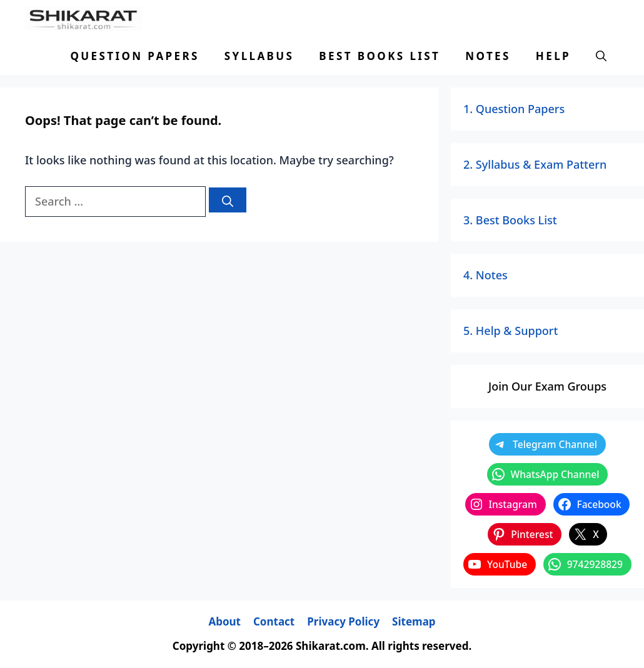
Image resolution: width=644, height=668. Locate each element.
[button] (601, 56)
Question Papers (134, 56)
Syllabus (259, 56)
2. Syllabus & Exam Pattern (535, 164)
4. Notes (486, 275)
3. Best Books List (510, 220)
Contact (274, 621)
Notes (488, 56)
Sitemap (414, 621)
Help (553, 56)
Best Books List (380, 56)
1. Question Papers (514, 109)
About (224, 621)
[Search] (228, 200)
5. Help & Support (511, 331)
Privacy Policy (343, 621)
